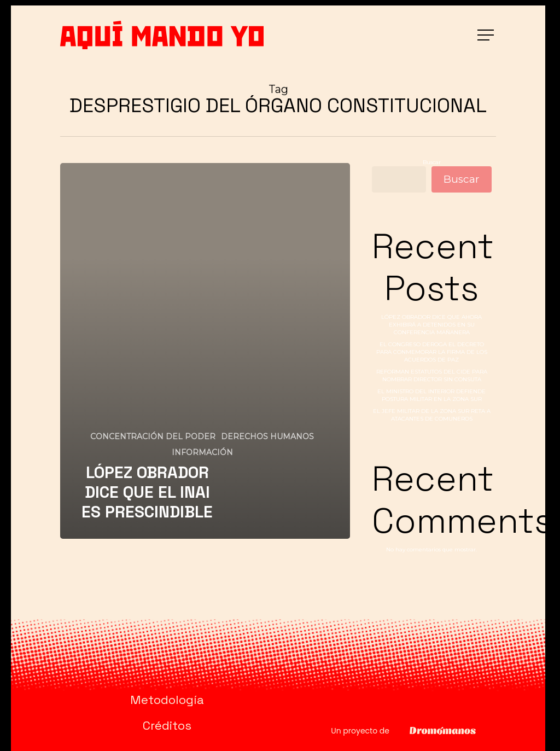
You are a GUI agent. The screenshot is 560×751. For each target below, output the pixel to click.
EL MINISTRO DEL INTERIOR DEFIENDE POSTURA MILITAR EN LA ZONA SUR (431, 395)
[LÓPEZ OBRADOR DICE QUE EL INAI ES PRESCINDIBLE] (205, 351)
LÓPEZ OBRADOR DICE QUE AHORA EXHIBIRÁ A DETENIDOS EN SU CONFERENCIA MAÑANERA (431, 325)
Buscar (432, 162)
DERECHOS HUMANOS (267, 436)
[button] (487, 35)
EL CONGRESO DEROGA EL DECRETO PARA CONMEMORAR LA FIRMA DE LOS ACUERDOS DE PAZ (432, 352)
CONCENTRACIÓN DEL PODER (153, 436)
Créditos (167, 725)
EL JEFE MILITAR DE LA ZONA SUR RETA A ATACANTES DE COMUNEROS (432, 415)
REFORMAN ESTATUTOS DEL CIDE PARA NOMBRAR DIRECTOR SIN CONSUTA (432, 375)
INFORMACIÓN (202, 452)
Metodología (167, 700)
